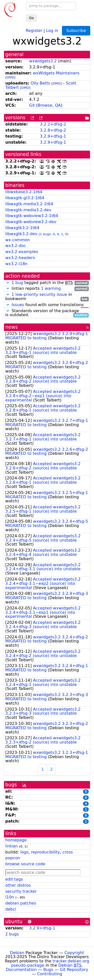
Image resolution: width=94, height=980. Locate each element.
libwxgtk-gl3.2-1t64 (25, 198)
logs (24, 852)
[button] (8, 283)
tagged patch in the (47, 283)
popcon (13, 858)
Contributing (50, 974)
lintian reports (47, 289)
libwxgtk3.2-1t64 (22, 228)
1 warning (51, 288)
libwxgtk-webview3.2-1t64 (32, 216)
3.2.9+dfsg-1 (53, 136)
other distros (18, 885)
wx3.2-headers (20, 258)
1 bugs (45, 234)
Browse (45, 105)
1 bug (17, 283)
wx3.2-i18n (16, 264)
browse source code (25, 864)
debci (11, 909)
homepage (16, 840)
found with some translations (47, 305)
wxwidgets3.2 (43, 61)
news (12, 327)
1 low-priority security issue (39, 294)
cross (68, 852)
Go (31, 18)
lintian (12, 846)
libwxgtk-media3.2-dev (28, 210)
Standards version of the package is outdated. (47, 313)
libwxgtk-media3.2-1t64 (29, 204)
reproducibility (45, 852)
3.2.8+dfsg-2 (53, 130)
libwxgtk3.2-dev (21, 234)
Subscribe (76, 31)
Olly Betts (40, 83)
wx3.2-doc (16, 246)
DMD (10, 77)
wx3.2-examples (22, 252)
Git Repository (74, 970)
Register (34, 30)
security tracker (21, 891)
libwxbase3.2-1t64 (24, 192)
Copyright (74, 953)
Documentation (21, 970)
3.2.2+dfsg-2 (53, 124)
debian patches (21, 903)
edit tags (14, 879)
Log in (52, 30)
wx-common (18, 240)
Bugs (48, 970)
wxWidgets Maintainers (56, 73)
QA (58, 105)
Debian (17, 953)
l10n (10, 897)
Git (32, 105)
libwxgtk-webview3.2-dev (31, 222)
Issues (18, 305)
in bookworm (47, 297)
